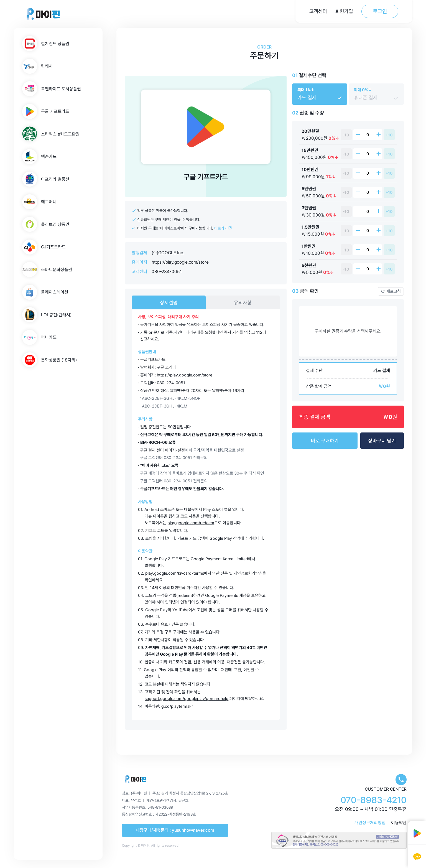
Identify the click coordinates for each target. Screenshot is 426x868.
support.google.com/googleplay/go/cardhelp (187, 699)
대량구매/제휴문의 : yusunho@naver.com (175, 830)
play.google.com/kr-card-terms (175, 573)
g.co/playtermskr (177, 706)
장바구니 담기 (382, 441)
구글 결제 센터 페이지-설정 (162, 450)
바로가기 (223, 228)
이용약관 (399, 823)
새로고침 (391, 291)
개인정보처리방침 (370, 823)
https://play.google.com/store (180, 262)
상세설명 (169, 303)
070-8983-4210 (374, 800)
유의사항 (243, 303)
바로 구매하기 (325, 441)
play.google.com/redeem (191, 523)
